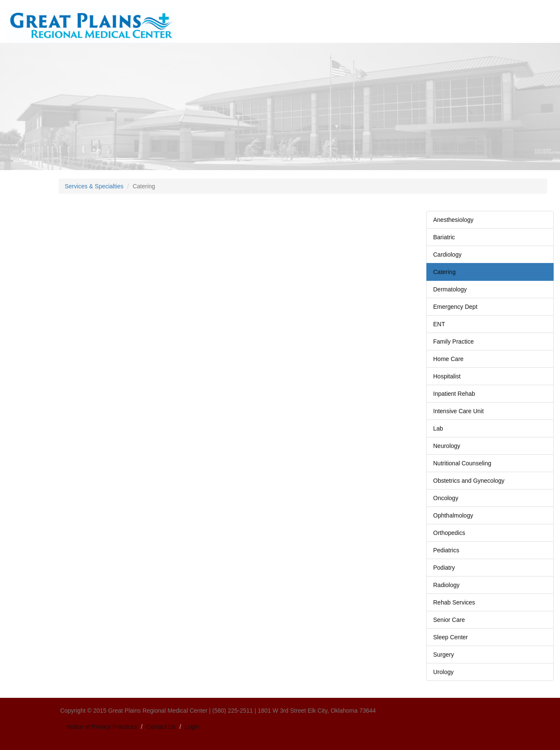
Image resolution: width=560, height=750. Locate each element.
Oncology (446, 498)
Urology (443, 672)
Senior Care (449, 620)
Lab (438, 428)
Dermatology (450, 289)
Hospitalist (447, 376)
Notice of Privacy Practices (102, 727)
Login (192, 727)
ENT (439, 324)
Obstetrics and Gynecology (469, 481)
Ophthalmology (453, 515)
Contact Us (161, 727)
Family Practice (454, 341)
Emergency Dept (455, 307)
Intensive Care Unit (458, 411)
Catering (444, 272)
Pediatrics (446, 550)
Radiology (446, 585)
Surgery (444, 655)
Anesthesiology (453, 220)
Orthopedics (449, 533)
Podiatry (444, 568)
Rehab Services (454, 602)
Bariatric (444, 237)
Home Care (448, 359)
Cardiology (447, 255)
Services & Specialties (94, 186)
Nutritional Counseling (462, 463)
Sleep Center (451, 637)
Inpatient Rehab (454, 394)
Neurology (447, 446)
